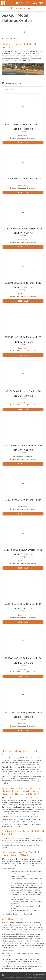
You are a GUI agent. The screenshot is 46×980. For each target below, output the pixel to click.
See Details (23, 143)
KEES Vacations (40, 974)
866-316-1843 (23, 3)
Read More (30, 60)
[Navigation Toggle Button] (9, 3)
